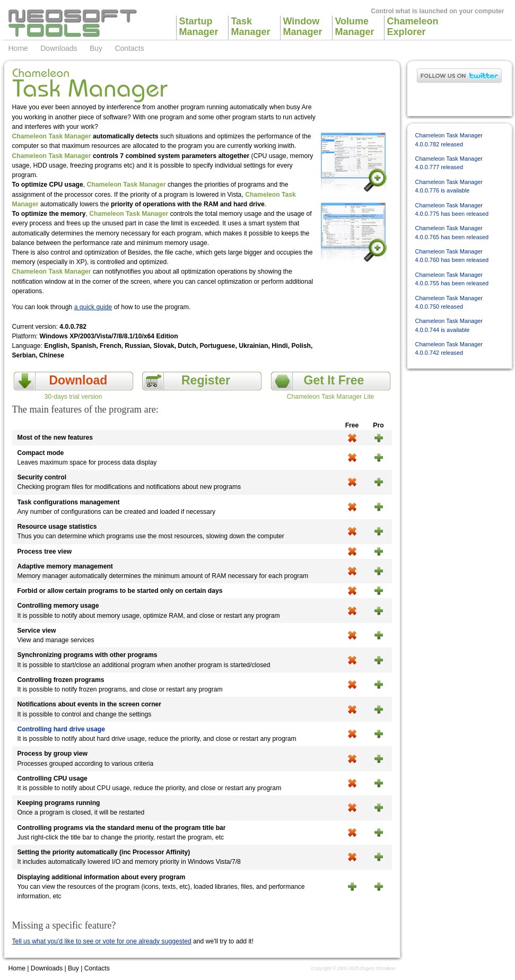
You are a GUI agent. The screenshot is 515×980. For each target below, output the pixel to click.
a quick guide (93, 307)
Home (18, 48)
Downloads (59, 48)
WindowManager (302, 27)
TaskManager (250, 27)
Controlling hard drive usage (61, 729)
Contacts (129, 48)
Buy (96, 48)
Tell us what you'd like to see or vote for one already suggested (102, 941)
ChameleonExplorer (411, 27)
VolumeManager (354, 27)
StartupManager (198, 27)
